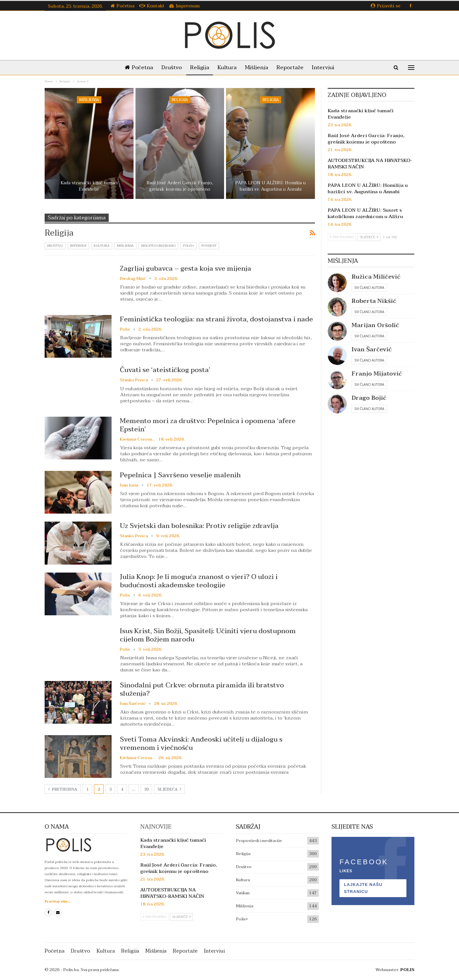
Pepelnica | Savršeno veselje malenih (180, 475)
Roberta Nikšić (374, 301)
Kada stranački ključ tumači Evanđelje (89, 186)
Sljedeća (169, 789)
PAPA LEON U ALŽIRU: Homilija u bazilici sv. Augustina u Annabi (270, 186)
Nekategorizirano (158, 246)
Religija (198, 67)
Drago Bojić (369, 398)
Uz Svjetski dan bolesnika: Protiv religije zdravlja (199, 526)
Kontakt (152, 6)
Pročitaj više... (58, 901)
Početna (123, 6)
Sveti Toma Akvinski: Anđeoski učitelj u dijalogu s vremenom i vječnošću (201, 743)
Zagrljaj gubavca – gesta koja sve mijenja (186, 268)
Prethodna (63, 789)
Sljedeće (369, 237)
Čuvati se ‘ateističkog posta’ (165, 370)
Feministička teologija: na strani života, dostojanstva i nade (216, 319)
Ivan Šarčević (372, 350)
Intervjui (327, 67)
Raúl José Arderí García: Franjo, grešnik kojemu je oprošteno (180, 186)
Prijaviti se (386, 6)
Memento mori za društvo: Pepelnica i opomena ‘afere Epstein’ (208, 425)
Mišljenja (258, 67)
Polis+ (189, 246)
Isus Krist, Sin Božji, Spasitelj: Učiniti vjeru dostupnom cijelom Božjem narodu (208, 635)
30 (146, 789)
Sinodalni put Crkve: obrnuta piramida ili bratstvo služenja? (202, 689)
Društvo (169, 67)
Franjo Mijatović (377, 374)
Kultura (227, 67)
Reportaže (292, 67)
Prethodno (342, 237)
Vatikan (243, 893)
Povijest (209, 246)
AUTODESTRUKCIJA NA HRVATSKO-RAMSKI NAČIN (370, 164)
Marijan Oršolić (375, 325)
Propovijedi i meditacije (259, 841)
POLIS (407, 970)
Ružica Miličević (376, 277)
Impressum (185, 6)
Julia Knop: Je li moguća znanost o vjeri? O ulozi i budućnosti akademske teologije (199, 581)
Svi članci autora (369, 288)
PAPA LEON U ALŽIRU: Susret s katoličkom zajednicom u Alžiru (365, 213)
